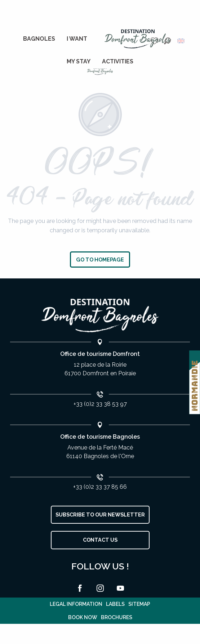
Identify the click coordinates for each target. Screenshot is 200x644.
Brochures (117, 617)
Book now (83, 617)
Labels (115, 604)
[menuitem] (39, 39)
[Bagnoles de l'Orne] (100, 71)
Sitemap (139, 604)
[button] (167, 41)
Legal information (76, 604)
